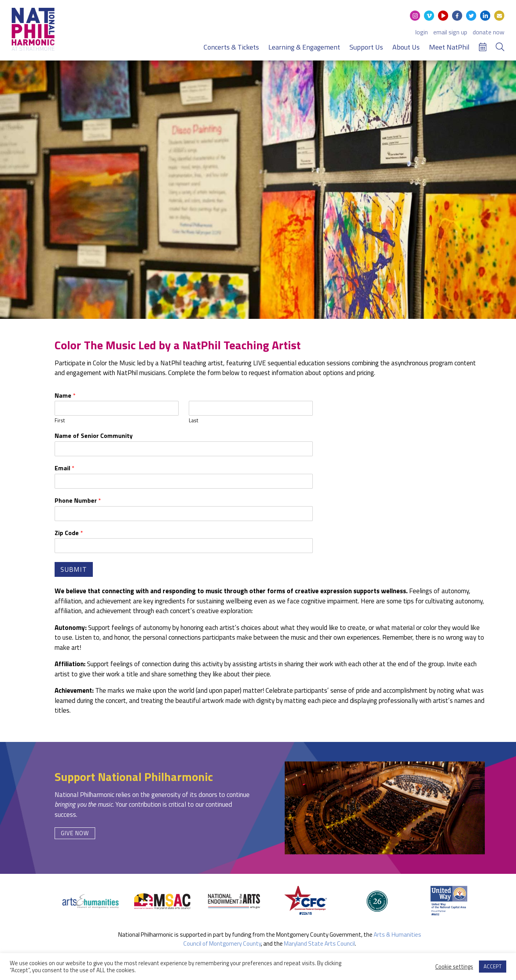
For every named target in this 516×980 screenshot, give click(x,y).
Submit (74, 569)
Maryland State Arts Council (319, 944)
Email (65, 468)
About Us (406, 47)
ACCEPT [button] (493, 966)
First (60, 421)
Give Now (75, 833)
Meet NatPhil (449, 47)
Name (65, 396)
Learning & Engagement (304, 47)
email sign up (450, 32)
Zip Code (69, 533)
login (422, 32)
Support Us (366, 47)
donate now (489, 32)
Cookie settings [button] (454, 967)
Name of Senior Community (94, 436)
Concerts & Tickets (231, 47)
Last (193, 421)
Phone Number (78, 501)
